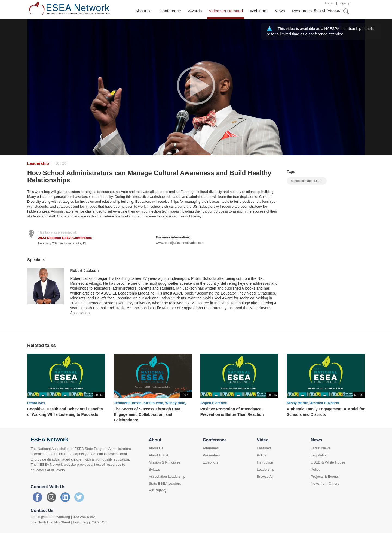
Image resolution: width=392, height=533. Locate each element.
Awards (195, 11)
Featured (264, 448)
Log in (330, 3)
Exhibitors (211, 462)
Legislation (319, 455)
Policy (261, 455)
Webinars (259, 11)
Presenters (211, 455)
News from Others (325, 484)
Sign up (345, 3)
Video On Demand (226, 11)
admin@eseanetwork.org (50, 517)
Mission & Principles (164, 462)
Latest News (321, 448)
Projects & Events (325, 476)
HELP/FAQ (157, 491)
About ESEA (158, 455)
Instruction (265, 462)
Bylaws (154, 469)
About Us (144, 11)
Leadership (38, 163)
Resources (302, 11)
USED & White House (328, 462)
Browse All (265, 476)
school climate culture (307, 181)
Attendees (211, 448)
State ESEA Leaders (165, 484)
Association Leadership (167, 476)
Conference (170, 11)
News (280, 11)
